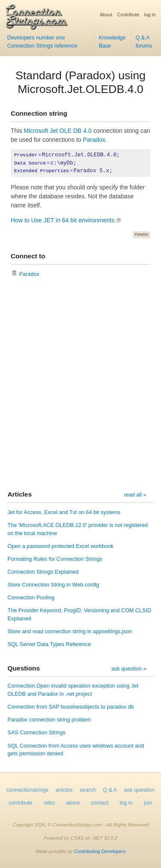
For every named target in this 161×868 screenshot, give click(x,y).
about (73, 803)
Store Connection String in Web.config (53, 585)
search (88, 790)
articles (64, 790)
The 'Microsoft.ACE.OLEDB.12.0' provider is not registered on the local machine (78, 529)
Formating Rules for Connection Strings (55, 559)
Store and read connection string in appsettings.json (70, 632)
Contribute (128, 15)
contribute (20, 803)
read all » (135, 495)
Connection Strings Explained (43, 572)
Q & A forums (144, 42)
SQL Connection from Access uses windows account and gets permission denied (76, 750)
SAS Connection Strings (37, 733)
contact (100, 803)
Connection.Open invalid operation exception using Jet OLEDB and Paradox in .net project (73, 690)
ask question (139, 790)
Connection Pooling (31, 598)
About (106, 15)
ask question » (129, 669)
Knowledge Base (112, 42)
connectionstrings (27, 790)
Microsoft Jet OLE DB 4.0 (58, 131)
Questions (24, 668)
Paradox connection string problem (50, 720)
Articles (20, 494)
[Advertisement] (80, 385)
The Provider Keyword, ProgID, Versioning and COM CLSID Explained (80, 615)
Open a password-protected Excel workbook (61, 546)
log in (150, 15)
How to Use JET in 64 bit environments (63, 220)
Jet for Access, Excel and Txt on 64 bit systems (64, 512)
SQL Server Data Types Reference (49, 644)
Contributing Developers (100, 851)
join (148, 803)
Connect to (28, 256)
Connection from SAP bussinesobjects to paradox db (71, 707)
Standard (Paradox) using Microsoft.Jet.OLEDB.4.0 (80, 82)
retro (49, 803)
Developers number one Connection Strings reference (42, 42)
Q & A (110, 790)
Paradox (94, 140)
